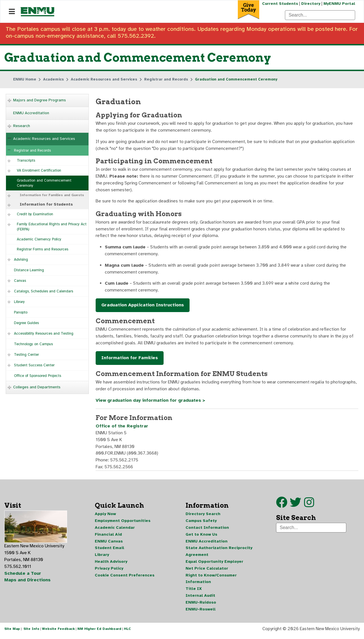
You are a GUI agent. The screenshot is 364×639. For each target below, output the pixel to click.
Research (22, 126)
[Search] (320, 15)
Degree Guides (26, 323)
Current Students (279, 4)
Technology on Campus (33, 344)
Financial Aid (108, 537)
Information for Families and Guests (52, 195)
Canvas (20, 281)
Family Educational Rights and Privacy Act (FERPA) (52, 227)
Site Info (31, 633)
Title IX (194, 592)
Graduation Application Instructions (143, 307)
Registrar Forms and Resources (43, 249)
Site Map (12, 633)
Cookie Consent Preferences (125, 578)
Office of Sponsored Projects (38, 376)
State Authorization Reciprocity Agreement (219, 554)
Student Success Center (34, 365)
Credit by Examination (35, 214)
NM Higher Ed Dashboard (99, 633)
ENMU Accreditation (31, 113)
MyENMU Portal (339, 4)
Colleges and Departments (37, 387)
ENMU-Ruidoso (201, 606)
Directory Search (203, 517)
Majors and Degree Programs (40, 100)
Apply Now (105, 517)
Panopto (21, 312)
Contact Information (207, 530)
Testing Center (26, 355)
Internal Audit (200, 599)
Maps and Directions (28, 583)
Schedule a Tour (23, 576)
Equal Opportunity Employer (214, 565)
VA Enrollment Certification (39, 170)
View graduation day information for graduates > (152, 403)
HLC (127, 633)
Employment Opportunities (123, 524)
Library (19, 302)
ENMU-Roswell (201, 613)
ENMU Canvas (109, 544)
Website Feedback (58, 633)
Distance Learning (29, 270)
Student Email (109, 551)
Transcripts (26, 160)
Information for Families (130, 360)
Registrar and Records (32, 150)
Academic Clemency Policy (39, 239)
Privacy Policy (109, 571)
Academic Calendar (115, 530)
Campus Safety (201, 524)
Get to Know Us (201, 537)
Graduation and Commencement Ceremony (44, 183)
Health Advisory (111, 565)
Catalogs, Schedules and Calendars (44, 291)
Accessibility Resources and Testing (44, 333)
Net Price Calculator (207, 571)
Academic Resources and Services (44, 139)
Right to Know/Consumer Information (211, 582)
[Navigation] (12, 12)
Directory (310, 4)
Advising (21, 260)
